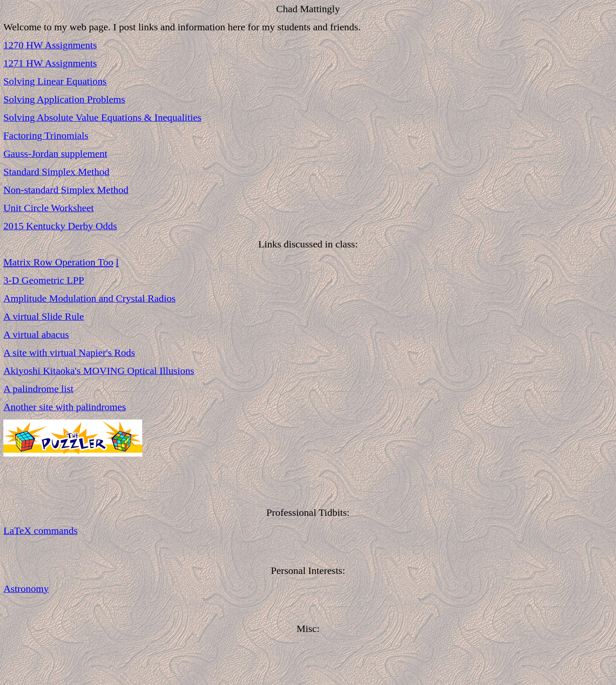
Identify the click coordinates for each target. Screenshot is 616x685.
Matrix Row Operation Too (58, 262)
